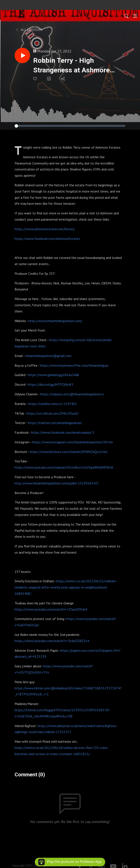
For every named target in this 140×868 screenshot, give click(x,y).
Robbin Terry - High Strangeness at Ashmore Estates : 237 (72, 66)
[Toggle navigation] (135, 16)
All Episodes (29, 30)
